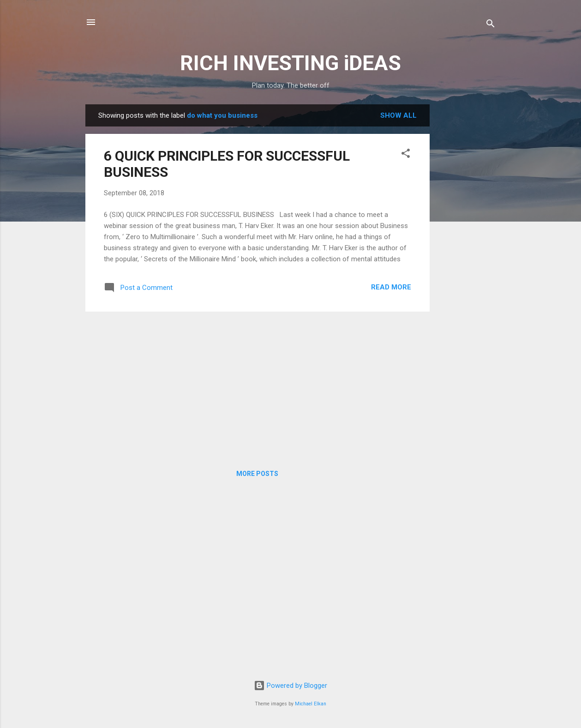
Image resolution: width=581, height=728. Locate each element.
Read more (391, 287)
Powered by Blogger (290, 686)
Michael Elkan (311, 704)
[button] (406, 155)
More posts (257, 474)
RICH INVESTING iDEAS (290, 63)
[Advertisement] (467, 243)
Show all (398, 115)
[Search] (491, 25)
